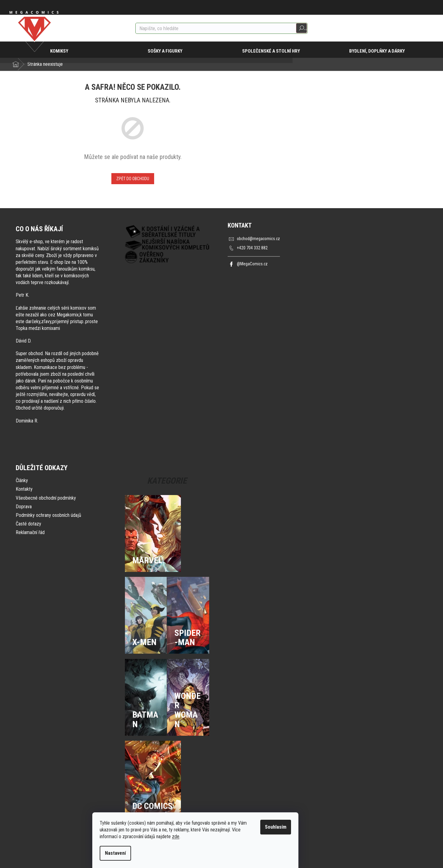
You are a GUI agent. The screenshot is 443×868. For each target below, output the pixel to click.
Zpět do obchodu (133, 179)
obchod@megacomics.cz (260, 239)
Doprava (24, 507)
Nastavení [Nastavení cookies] (142, 853)
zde (202, 836)
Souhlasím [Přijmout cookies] (302, 827)
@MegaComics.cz (253, 264)
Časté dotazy (28, 524)
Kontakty (24, 489)
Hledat (301, 28)
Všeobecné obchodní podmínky (46, 498)
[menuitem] (63, 50)
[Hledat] (221, 28)
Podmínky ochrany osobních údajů (48, 515)
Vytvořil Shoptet (419, 856)
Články (22, 480)
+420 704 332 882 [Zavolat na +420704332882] (252, 248)
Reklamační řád (30, 532)
